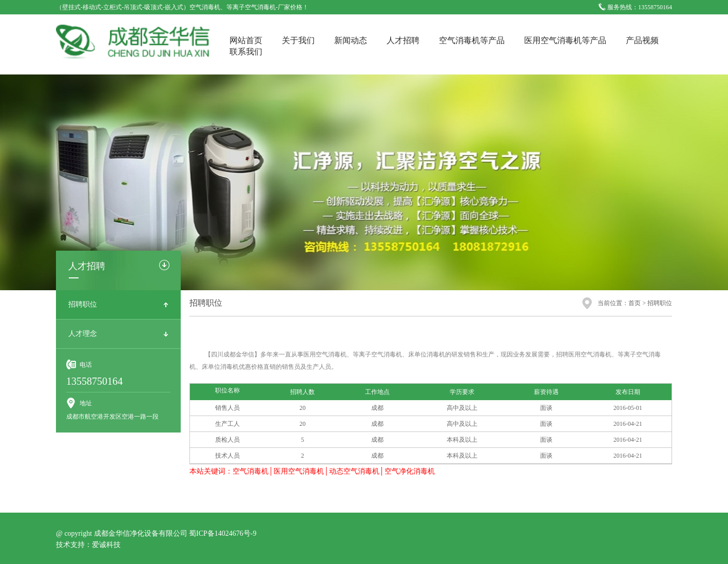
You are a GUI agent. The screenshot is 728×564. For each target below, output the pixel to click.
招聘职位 (83, 304)
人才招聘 (403, 40)
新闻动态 (351, 40)
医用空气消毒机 (299, 471)
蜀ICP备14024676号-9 (223, 533)
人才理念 (83, 334)
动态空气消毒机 (354, 471)
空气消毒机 (251, 471)
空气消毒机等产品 (472, 40)
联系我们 (246, 52)
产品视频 (642, 40)
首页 (635, 303)
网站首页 (246, 40)
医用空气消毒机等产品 (565, 40)
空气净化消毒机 (410, 471)
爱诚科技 (106, 545)
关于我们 (298, 40)
